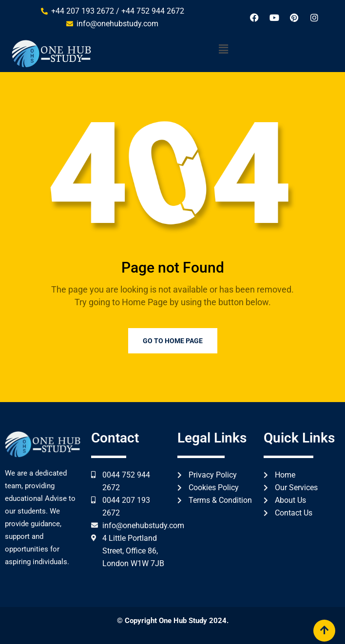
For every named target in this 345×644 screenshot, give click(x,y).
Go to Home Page (173, 341)
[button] (224, 49)
